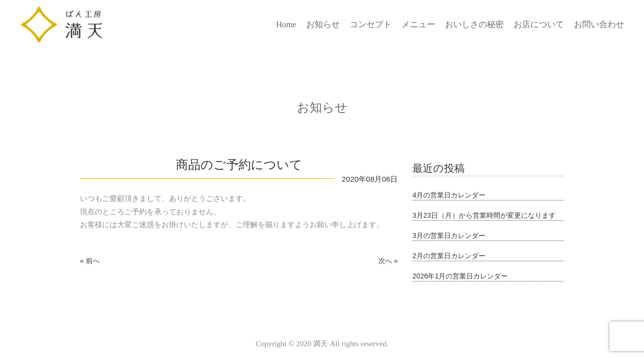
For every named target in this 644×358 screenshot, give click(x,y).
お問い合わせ (599, 24)
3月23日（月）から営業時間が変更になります (484, 215)
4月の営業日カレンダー (449, 195)
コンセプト (371, 24)
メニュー (418, 24)
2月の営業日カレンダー (449, 256)
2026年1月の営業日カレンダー (460, 276)
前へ (93, 261)
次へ (385, 261)
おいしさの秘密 (474, 24)
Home (286, 24)
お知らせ (323, 24)
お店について (539, 24)
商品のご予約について (239, 165)
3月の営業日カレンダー (449, 236)
